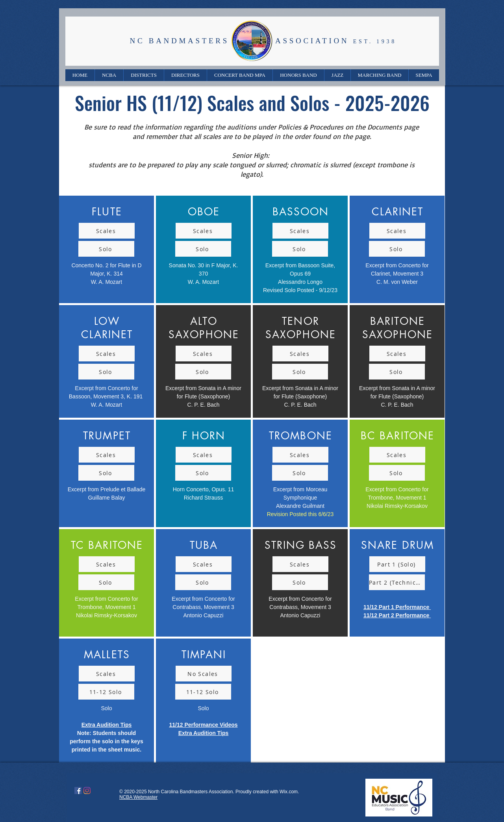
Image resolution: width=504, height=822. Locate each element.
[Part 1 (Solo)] (397, 564)
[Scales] (107, 231)
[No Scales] (204, 674)
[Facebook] (78, 791)
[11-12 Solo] (106, 692)
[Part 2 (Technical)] (397, 582)
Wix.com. (289, 792)
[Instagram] (87, 791)
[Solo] (106, 249)
